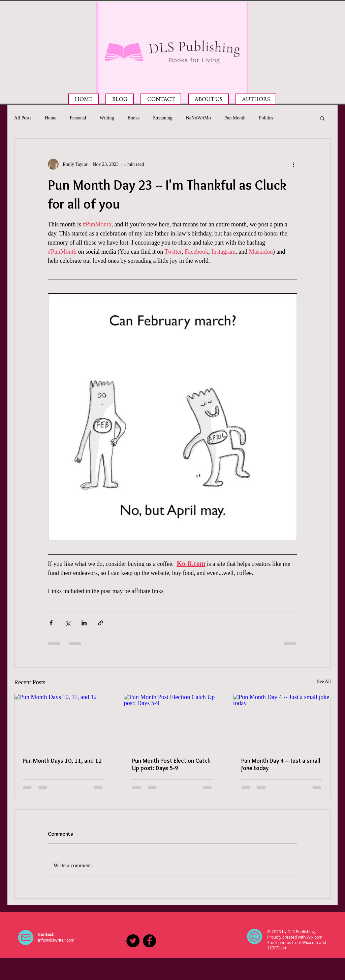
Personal (78, 118)
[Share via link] (101, 623)
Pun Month (235, 118)
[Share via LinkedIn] (84, 623)
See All (324, 681)
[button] (322, 118)
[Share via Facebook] (51, 623)
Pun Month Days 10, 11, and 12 (62, 761)
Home (51, 118)
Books (133, 118)
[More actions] (293, 164)
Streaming (163, 118)
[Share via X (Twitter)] (68, 623)
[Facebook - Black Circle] (149, 941)
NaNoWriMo (198, 118)
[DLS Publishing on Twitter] (133, 941)
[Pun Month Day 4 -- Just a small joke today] (282, 721)
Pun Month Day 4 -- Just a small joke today (281, 764)
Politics (266, 118)
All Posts (23, 118)
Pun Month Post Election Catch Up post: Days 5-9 (171, 764)
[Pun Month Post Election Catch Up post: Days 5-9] (173, 721)
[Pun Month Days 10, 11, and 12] (63, 721)
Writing (107, 118)
